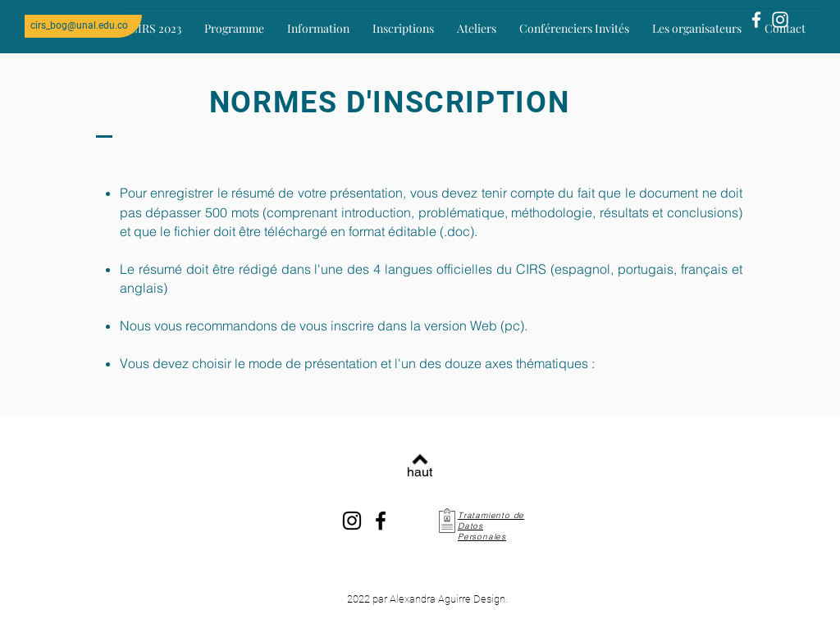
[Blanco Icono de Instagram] (780, 20)
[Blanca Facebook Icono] (756, 20)
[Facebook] (381, 521)
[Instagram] (352, 521)
